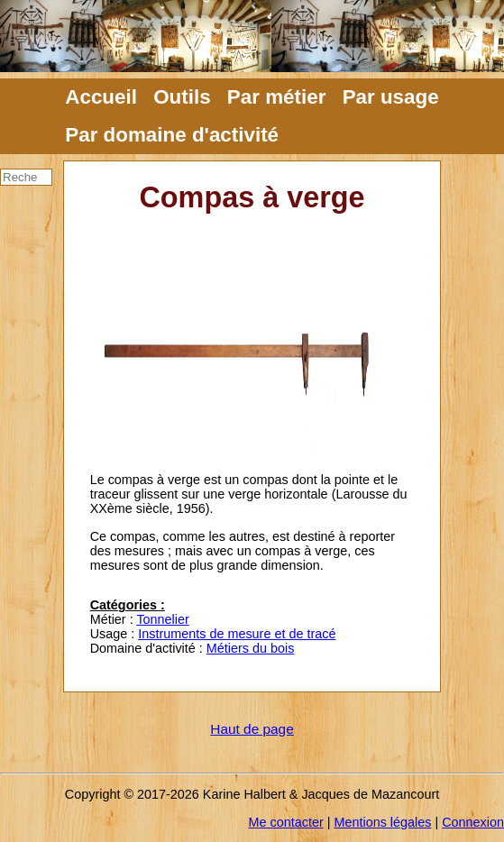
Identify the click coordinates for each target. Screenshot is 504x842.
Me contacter (286, 822)
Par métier (277, 97)
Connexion (473, 822)
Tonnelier (162, 619)
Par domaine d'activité (172, 135)
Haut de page (252, 729)
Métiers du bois (251, 648)
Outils (182, 97)
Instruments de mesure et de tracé (237, 634)
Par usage (391, 97)
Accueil (101, 97)
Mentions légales (382, 822)
